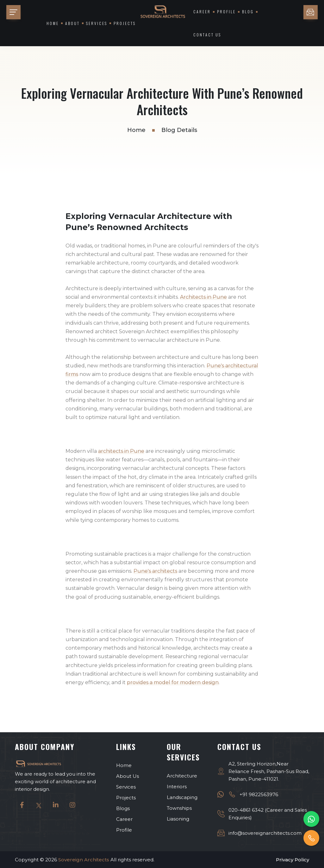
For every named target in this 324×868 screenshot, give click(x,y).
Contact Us (207, 35)
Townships (179, 808)
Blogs (123, 808)
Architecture (182, 775)
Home (53, 23)
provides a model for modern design (173, 682)
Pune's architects (155, 571)
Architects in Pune (203, 297)
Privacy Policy (293, 859)
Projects (125, 23)
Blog (248, 12)
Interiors (177, 786)
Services (97, 23)
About (72, 23)
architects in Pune (121, 451)
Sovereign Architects (84, 859)
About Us (128, 776)
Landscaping (182, 797)
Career (202, 12)
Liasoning (178, 818)
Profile (226, 12)
